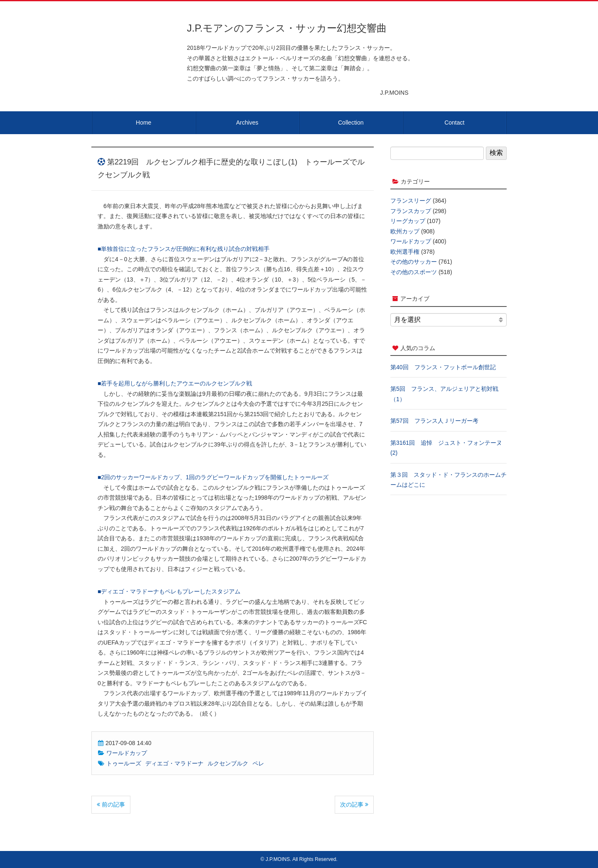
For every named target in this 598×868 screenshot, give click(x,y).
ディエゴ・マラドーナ (174, 763)
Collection (351, 123)
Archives (247, 123)
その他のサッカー (414, 262)
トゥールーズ (124, 763)
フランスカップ (411, 211)
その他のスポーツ (414, 272)
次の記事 (354, 804)
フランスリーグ (411, 201)
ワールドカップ (127, 753)
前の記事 (111, 804)
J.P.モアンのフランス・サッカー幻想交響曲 (287, 28)
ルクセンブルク (228, 763)
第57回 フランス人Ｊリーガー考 (434, 421)
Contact (454, 123)
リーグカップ (408, 221)
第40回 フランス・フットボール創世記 (443, 367)
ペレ (258, 763)
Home (143, 123)
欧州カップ (405, 231)
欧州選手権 (405, 252)
